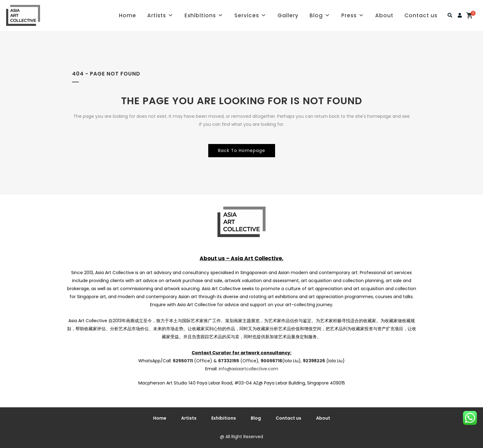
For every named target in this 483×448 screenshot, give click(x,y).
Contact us (421, 15)
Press (353, 15)
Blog (320, 15)
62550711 (183, 361)
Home (128, 15)
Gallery (288, 15)
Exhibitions (204, 15)
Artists (160, 15)
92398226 (314, 361)
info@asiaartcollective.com (248, 369)
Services (250, 15)
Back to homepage (242, 150)
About (384, 15)
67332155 (229, 361)
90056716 (271, 361)
